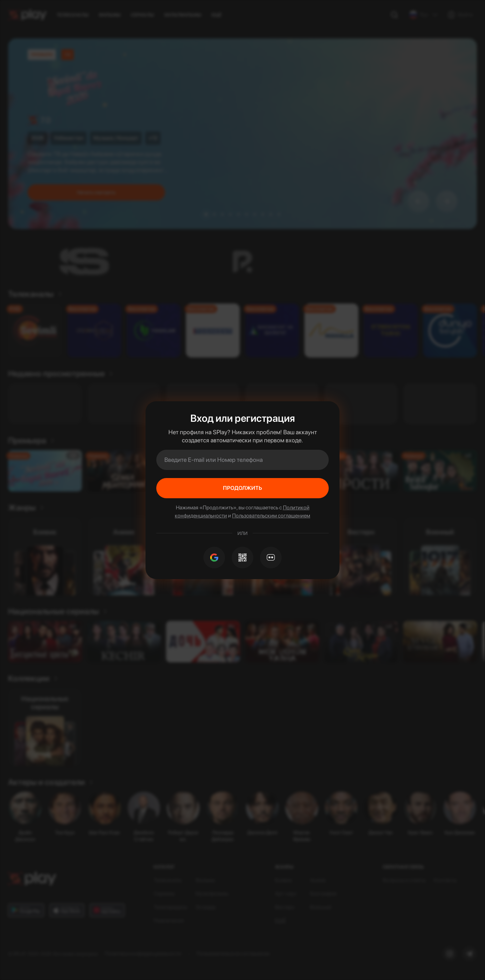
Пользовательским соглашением (271, 516)
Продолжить (243, 488)
